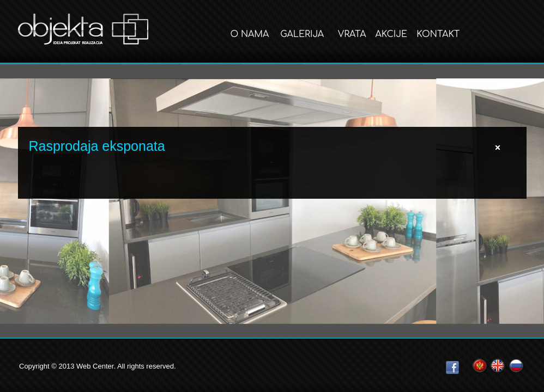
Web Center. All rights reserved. (126, 366)
